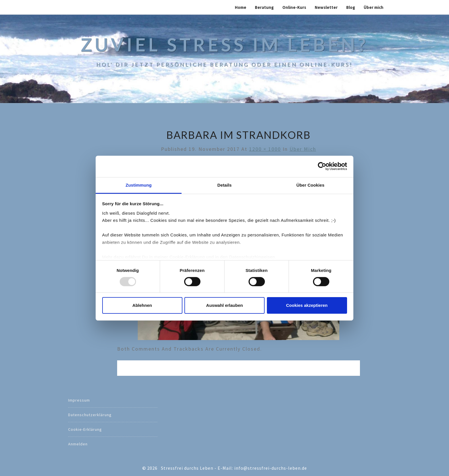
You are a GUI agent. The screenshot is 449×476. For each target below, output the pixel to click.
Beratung (264, 7)
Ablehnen (142, 305)
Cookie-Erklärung (85, 429)
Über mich (374, 7)
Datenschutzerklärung (90, 415)
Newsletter (326, 7)
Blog (351, 7)
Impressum (79, 400)
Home (241, 7)
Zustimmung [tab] (139, 185)
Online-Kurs (294, 7)
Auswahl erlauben (224, 305)
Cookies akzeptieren (307, 305)
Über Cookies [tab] (310, 185)
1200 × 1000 (265, 149)
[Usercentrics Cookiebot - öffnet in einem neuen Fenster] (322, 166)
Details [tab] (224, 185)
